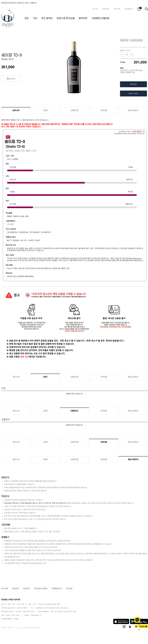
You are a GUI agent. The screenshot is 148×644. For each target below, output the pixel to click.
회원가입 (106, 9)
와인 (27, 18)
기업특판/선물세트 (101, 18)
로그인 (95, 9)
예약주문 (83, 18)
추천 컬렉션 (47, 18)
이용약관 (26, 589)
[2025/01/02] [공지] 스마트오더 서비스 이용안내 (19, 3)
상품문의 (74, 110)
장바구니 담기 (133, 93)
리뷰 (45, 110)
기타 (35, 18)
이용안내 (16, 589)
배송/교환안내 (133, 110)
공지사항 (5, 589)
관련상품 (104, 110)
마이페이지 (129, 9)
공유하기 (11, 79)
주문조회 (117, 9)
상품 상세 (16, 110)
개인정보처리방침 (41, 589)
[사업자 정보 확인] (70, 611)
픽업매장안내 (57, 589)
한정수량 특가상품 (66, 18)
